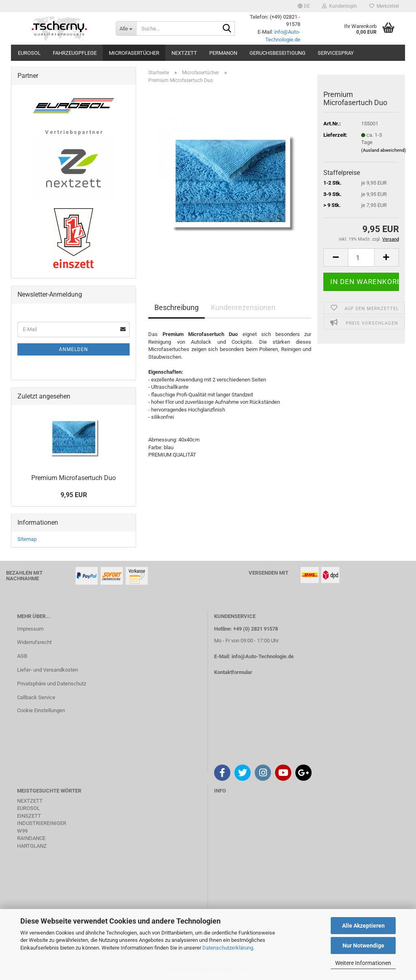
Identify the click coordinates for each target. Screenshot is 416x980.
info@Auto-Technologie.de (263, 656)
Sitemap (27, 539)
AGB (22, 656)
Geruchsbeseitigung (277, 53)
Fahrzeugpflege (75, 53)
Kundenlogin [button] (340, 6)
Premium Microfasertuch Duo (74, 478)
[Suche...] (126, 28)
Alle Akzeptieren (363, 926)
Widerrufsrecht (34, 642)
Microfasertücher (134, 53)
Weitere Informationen (363, 963)
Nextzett (184, 53)
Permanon (223, 53)
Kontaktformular (233, 672)
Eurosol (29, 53)
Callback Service (36, 697)
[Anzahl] (361, 257)
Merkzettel (384, 6)
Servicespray (336, 53)
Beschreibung (177, 307)
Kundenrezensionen (243, 307)
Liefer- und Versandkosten (48, 670)
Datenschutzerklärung (228, 948)
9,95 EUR (74, 495)
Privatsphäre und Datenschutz (52, 684)
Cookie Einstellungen (41, 710)
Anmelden (74, 349)
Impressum (30, 629)
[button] (304, 6)
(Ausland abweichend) (383, 150)
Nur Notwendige (363, 946)
